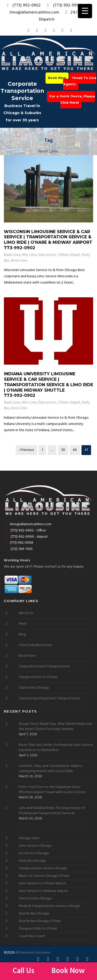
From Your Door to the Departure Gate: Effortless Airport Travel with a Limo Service (52, 790)
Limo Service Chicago (35, 846)
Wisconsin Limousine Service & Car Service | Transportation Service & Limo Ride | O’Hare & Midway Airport (48, 237)
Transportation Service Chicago (43, 868)
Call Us (24, 971)
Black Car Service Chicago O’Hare (44, 876)
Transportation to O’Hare (38, 677)
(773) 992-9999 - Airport (26, 537)
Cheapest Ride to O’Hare (38, 929)
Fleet (23, 624)
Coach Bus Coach (32, 936)
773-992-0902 (20, 248)
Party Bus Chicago (32, 861)
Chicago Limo (29, 838)
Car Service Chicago (34, 853)
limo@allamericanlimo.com (50, 9)
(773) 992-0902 (23, 5)
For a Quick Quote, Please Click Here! (72, 100)
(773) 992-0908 (18, 543)
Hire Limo (29, 255)
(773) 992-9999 (63, 5)
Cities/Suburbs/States (35, 645)
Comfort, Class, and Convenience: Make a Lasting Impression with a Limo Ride (50, 769)
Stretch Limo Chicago (35, 899)
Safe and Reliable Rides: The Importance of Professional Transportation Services (52, 811)
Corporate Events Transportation (44, 666)
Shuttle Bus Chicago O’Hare (40, 921)
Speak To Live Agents (80, 81)
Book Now (57, 78)
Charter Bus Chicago (34, 688)
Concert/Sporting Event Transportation (49, 698)
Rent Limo (19, 261)
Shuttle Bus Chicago (34, 914)
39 (63, 450)
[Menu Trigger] (85, 11)
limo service (47, 255)
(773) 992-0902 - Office (25, 531)
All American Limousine (33, 953)
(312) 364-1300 (18, 549)
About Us (26, 613)
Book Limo (12, 255)
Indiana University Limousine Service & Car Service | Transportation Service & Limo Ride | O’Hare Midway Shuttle (48, 382)
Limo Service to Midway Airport (43, 891)
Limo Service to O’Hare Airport (42, 883)
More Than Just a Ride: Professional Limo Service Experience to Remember (56, 748)
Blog (22, 634)
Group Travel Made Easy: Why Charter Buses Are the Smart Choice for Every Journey (55, 727)
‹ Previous (26, 450)
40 (75, 450)
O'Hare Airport (69, 255)
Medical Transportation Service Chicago (50, 906)
